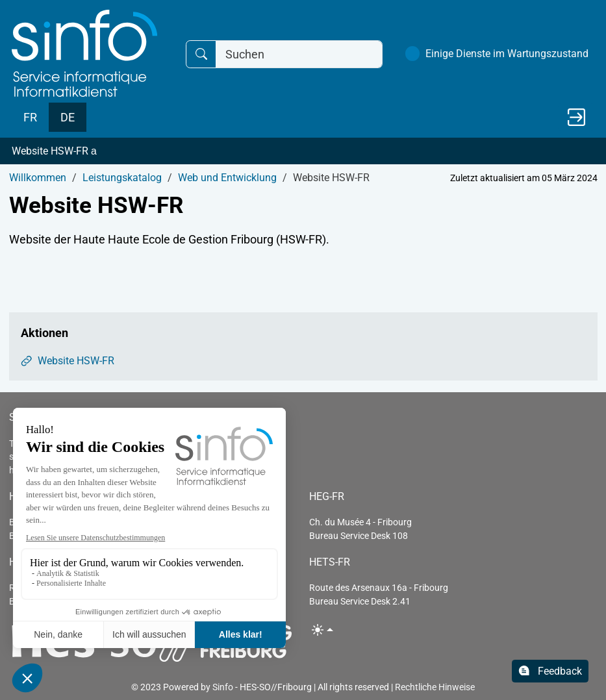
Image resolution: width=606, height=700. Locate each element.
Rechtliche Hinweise (435, 687)
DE (68, 117)
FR (30, 117)
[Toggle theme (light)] (322, 630)
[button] (303, 151)
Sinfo (223, 687)
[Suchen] (299, 54)
